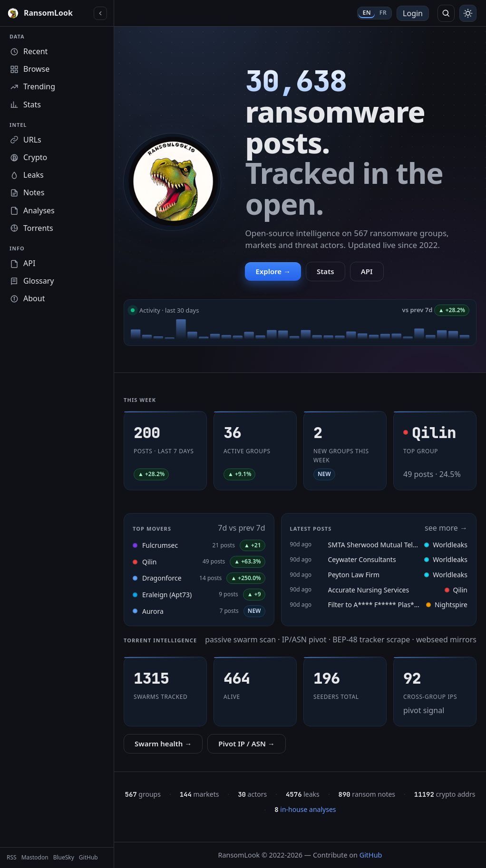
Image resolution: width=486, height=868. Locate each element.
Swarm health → (163, 744)
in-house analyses (305, 809)
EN (366, 13)
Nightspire (447, 605)
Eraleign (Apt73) (167, 595)
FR (383, 13)
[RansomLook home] (48, 13)
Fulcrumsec (160, 545)
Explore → (273, 271)
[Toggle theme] (468, 13)
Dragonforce (162, 578)
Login (413, 13)
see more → (446, 528)
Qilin (149, 562)
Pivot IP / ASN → (247, 744)
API (367, 271)
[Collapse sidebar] (100, 13)
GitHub (371, 855)
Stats (326, 271)
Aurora (153, 611)
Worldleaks (446, 545)
